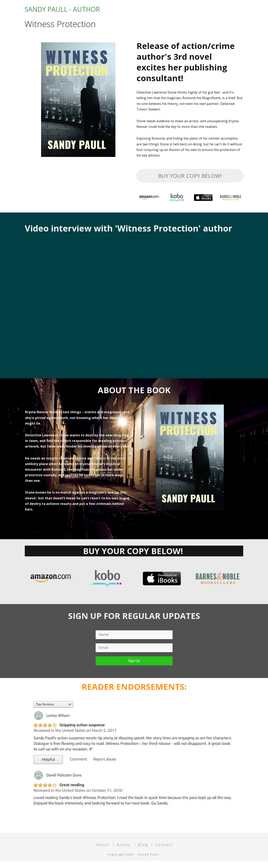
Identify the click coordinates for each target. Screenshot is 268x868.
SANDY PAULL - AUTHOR (62, 13)
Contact (231, 12)
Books (188, 12)
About (165, 12)
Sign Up (134, 668)
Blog (208, 12)
